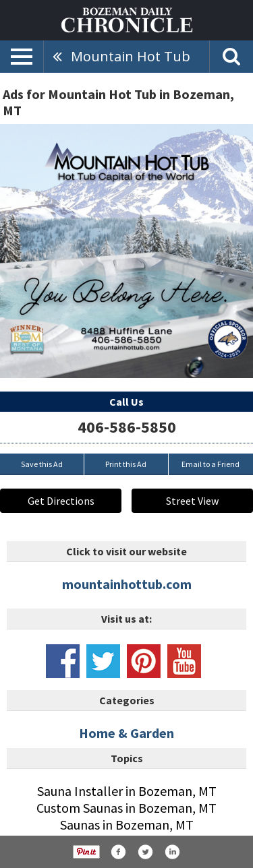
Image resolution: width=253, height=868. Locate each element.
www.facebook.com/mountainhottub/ (63, 661)
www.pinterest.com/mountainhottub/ (144, 661)
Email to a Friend (210, 464)
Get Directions (61, 501)
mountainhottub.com (127, 584)
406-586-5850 (127, 427)
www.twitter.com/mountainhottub (103, 661)
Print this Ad (126, 464)
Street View (192, 501)
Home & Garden (126, 733)
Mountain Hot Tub (131, 56)
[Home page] (127, 19)
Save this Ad (42, 464)
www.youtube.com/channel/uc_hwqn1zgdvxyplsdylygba (184, 661)
